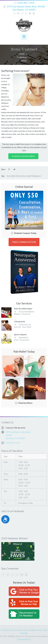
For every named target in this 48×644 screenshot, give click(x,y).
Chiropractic (20, 321)
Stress (24, 61)
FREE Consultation (24, 242)
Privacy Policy (18, 630)
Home (22, 54)
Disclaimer (6, 630)
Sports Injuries (20, 334)
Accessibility (31, 630)
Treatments (22, 57)
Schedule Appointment (23, 156)
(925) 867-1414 (26, 3)
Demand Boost (24, 639)
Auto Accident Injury (23, 309)
